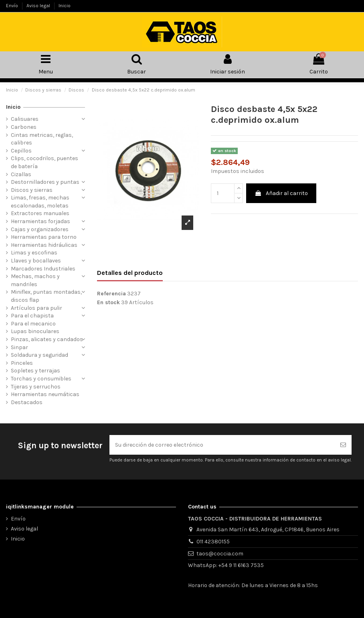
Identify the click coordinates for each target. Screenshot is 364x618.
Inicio (65, 6)
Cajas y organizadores (40, 229)
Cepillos (21, 151)
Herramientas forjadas (40, 221)
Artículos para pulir (36, 308)
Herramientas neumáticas (45, 394)
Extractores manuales (40, 213)
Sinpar (19, 347)
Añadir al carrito (281, 193)
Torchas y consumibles (41, 379)
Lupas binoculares (35, 331)
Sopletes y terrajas (35, 371)
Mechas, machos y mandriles (35, 280)
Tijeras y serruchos (36, 387)
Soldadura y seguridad (39, 355)
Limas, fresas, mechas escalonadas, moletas (40, 202)
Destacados (27, 402)
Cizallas (21, 174)
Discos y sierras (32, 190)
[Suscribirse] (343, 445)
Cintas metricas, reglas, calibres (42, 139)
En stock (108, 302)
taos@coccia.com (220, 554)
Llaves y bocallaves (36, 261)
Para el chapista (32, 316)
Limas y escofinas (34, 253)
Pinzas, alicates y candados (47, 339)
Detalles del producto (130, 273)
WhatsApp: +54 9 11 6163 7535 (226, 565)
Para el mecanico (33, 324)
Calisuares (25, 119)
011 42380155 (213, 542)
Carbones (24, 127)
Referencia (111, 294)
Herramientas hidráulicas (44, 245)
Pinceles (22, 363)
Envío (13, 6)
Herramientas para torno (44, 237)
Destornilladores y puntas (45, 182)
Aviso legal (39, 6)
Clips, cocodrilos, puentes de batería (44, 162)
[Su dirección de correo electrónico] (222, 445)
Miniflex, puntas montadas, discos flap (46, 296)
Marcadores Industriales (43, 269)
